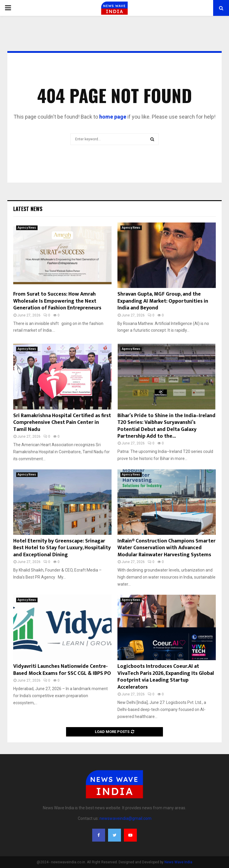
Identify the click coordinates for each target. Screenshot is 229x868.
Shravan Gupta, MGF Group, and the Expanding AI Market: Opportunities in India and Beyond (163, 301)
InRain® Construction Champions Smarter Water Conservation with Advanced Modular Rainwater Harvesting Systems (166, 548)
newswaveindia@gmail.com (126, 818)
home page (113, 117)
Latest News (28, 209)
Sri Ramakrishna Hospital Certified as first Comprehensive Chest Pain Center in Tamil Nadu (62, 423)
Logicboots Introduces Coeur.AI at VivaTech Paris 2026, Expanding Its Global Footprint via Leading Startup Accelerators (166, 677)
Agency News (27, 228)
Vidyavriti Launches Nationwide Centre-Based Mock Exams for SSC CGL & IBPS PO (62, 670)
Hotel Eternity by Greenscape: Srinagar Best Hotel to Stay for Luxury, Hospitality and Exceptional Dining (62, 548)
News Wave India (178, 862)
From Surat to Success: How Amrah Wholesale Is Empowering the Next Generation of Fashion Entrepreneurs (57, 301)
